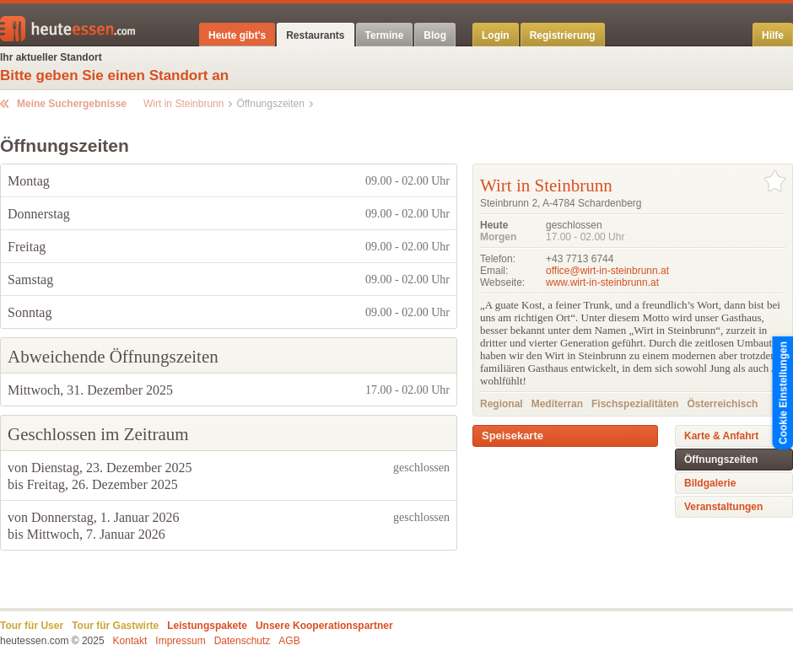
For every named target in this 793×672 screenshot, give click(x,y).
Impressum (180, 641)
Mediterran (557, 404)
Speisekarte (512, 435)
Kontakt (130, 641)
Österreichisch (722, 404)
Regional (502, 404)
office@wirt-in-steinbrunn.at (607, 271)
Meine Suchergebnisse (72, 104)
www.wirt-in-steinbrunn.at (602, 282)
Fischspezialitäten (635, 404)
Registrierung (563, 35)
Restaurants (315, 35)
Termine (385, 35)
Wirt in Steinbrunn (183, 104)
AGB (289, 641)
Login (496, 35)
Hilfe (773, 35)
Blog (435, 35)
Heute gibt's (237, 35)
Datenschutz (243, 641)
